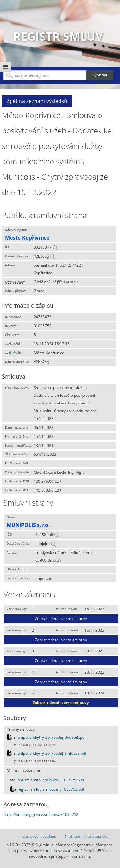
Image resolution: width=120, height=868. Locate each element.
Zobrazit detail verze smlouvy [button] (61, 619)
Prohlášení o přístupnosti (87, 836)
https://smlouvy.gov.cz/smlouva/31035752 (41, 815)
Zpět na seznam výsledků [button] (37, 101)
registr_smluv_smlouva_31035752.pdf (51, 789)
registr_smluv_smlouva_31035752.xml (51, 780)
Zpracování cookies (39, 836)
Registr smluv (58, 36)
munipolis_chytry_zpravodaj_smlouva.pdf (50, 753)
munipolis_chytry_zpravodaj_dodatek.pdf (50, 737)
